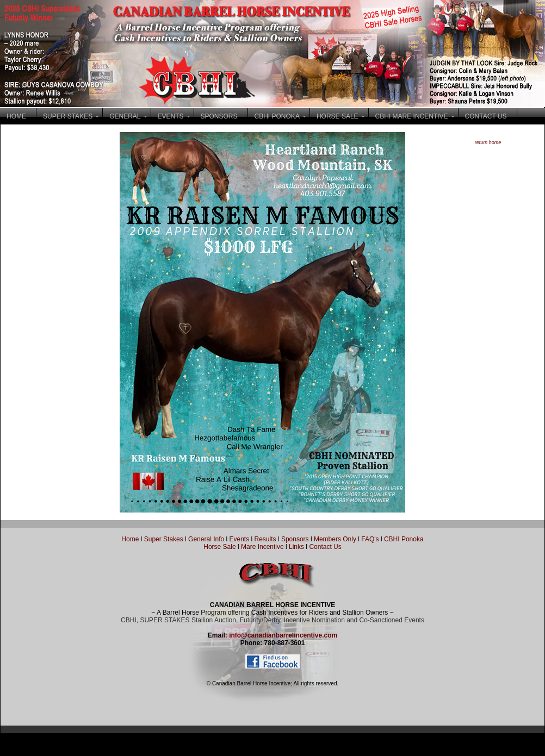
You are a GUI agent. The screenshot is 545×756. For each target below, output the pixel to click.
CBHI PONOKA (277, 116)
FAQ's (370, 539)
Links (296, 547)
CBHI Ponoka (404, 539)
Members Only (336, 539)
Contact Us (325, 547)
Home (130, 539)
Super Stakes (164, 539)
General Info (207, 539)
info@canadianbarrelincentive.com (283, 635)
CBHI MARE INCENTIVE (412, 116)
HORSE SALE (337, 116)
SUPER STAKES (68, 116)
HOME (16, 116)
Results (265, 539)
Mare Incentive (262, 547)
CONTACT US (486, 116)
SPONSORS (219, 116)
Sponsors (295, 539)
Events (239, 539)
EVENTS (171, 116)
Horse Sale (219, 547)
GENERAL (125, 116)
